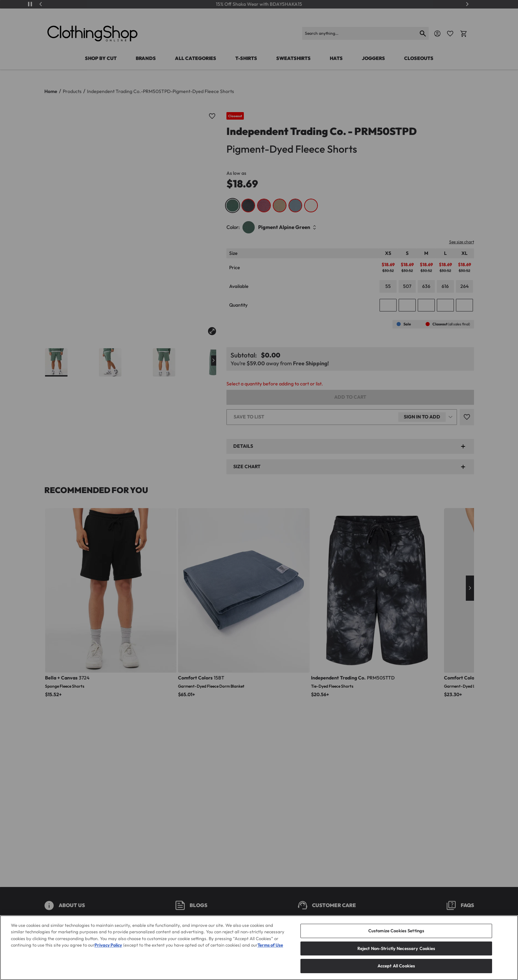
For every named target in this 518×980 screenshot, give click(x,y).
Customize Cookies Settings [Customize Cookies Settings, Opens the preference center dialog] (396, 941)
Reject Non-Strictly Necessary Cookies (396, 959)
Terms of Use (270, 956)
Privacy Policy (108, 956)
